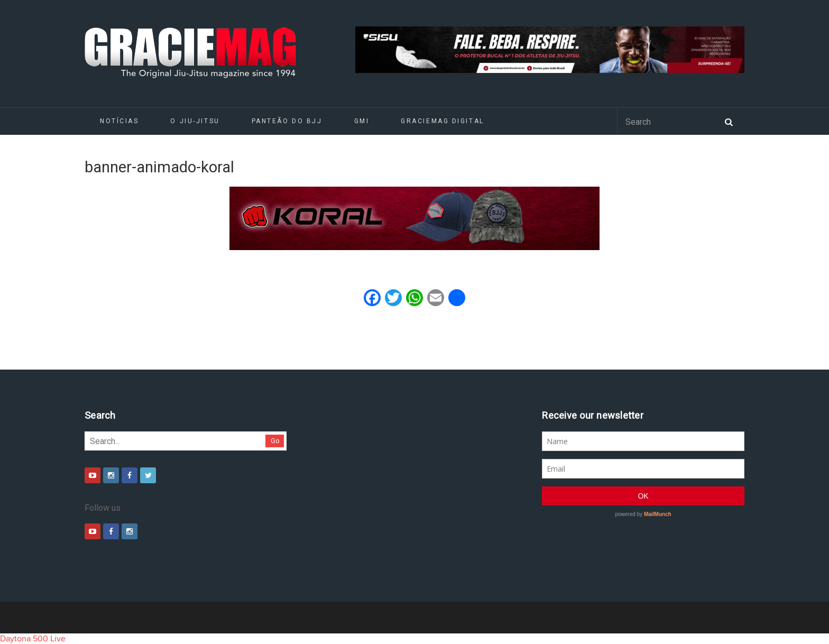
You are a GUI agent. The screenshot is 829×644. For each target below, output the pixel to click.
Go (275, 441)
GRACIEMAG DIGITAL (443, 121)
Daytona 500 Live (33, 639)
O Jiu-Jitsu (195, 121)
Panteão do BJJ (287, 121)
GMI (362, 121)
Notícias (119, 121)
